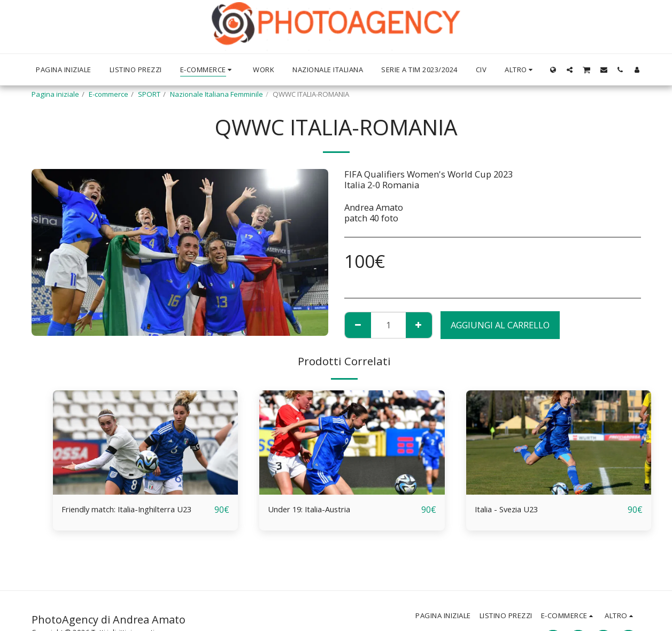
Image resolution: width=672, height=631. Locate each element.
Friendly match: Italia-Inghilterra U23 (138, 509)
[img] (146, 443)
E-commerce (109, 94)
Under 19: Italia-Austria (316, 509)
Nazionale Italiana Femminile (217, 94)
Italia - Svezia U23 (511, 509)
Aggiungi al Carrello (500, 325)
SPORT (149, 94)
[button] (570, 70)
